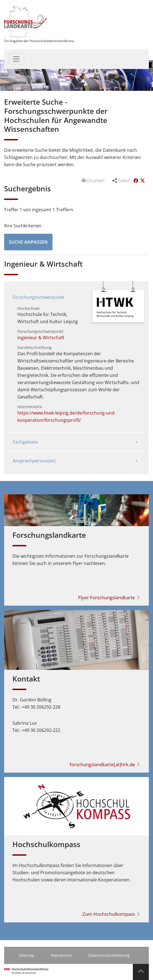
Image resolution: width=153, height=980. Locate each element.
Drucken (94, 181)
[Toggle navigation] (16, 59)
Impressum (61, 955)
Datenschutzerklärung (109, 955)
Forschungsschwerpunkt (38, 297)
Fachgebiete (25, 442)
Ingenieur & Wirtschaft (41, 338)
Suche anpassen (28, 242)
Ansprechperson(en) (34, 461)
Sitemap (27, 955)
